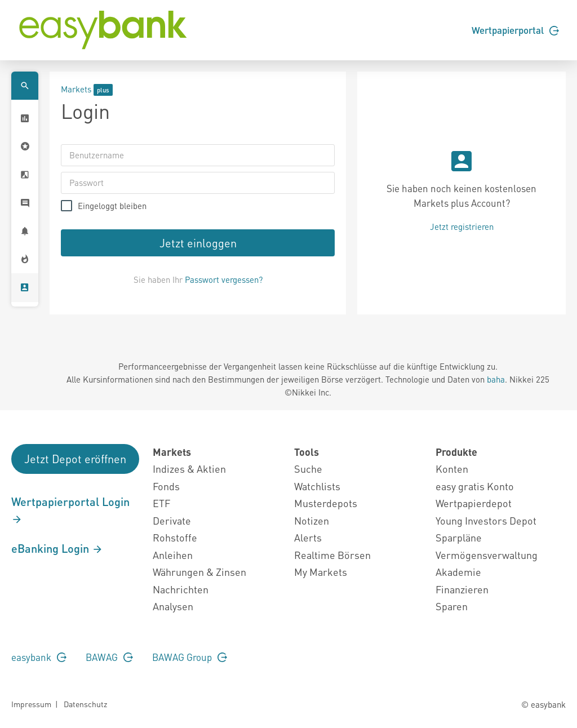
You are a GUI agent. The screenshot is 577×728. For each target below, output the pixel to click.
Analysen (173, 606)
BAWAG (109, 657)
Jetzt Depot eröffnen (75, 459)
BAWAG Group (190, 657)
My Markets (321, 572)
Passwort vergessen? (224, 279)
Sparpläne (459, 537)
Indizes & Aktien (189, 469)
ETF (161, 503)
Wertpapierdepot (474, 503)
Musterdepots (326, 503)
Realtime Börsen (332, 555)
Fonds (166, 486)
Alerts (308, 537)
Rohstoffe (175, 537)
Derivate (172, 520)
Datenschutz (85, 704)
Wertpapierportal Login (70, 510)
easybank (39, 657)
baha (496, 379)
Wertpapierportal (515, 30)
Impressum (31, 704)
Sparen (452, 606)
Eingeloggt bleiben (112, 206)
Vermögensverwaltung (487, 555)
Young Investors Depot (486, 520)
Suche (308, 469)
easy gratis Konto (475, 486)
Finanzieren (462, 589)
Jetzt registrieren (462, 227)
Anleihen (173, 555)
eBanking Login (57, 548)
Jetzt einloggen (198, 243)
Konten (452, 469)
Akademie (458, 572)
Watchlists (317, 486)
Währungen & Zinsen (199, 572)
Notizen (312, 520)
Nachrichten (181, 589)
